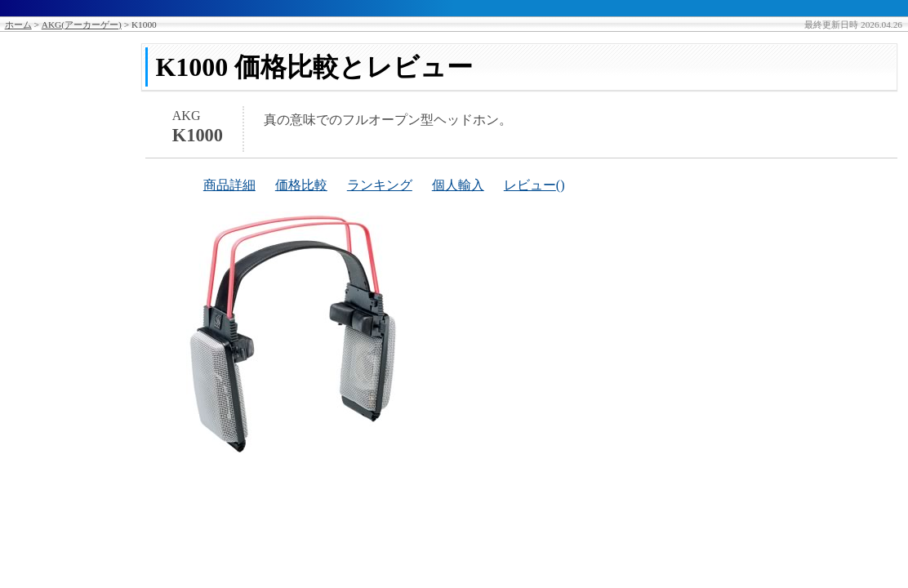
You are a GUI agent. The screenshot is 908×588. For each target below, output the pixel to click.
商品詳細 (229, 185)
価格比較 (301, 185)
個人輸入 (458, 185)
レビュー (530, 185)
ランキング (380, 185)
